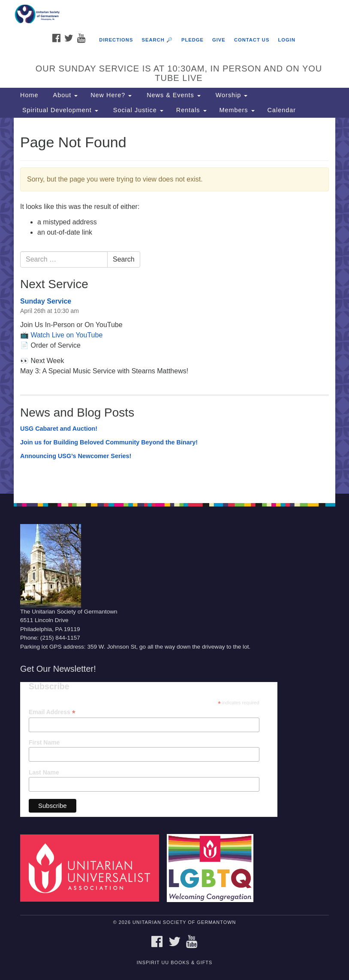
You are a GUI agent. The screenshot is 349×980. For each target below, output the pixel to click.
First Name (44, 742)
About (64, 95)
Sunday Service (46, 301)
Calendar (282, 110)
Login (287, 40)
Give (219, 40)
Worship (231, 95)
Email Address (52, 712)
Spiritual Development (59, 110)
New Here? (111, 95)
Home (29, 95)
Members (237, 110)
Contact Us (252, 40)
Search (124, 259)
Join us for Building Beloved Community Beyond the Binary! (109, 442)
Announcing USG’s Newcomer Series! (76, 456)
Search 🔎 (157, 40)
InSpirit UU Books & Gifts (174, 962)
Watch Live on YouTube (66, 335)
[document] (174, 306)
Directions (116, 40)
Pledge (193, 40)
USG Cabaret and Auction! (59, 429)
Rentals (191, 110)
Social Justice (137, 110)
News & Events (173, 95)
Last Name (44, 772)
